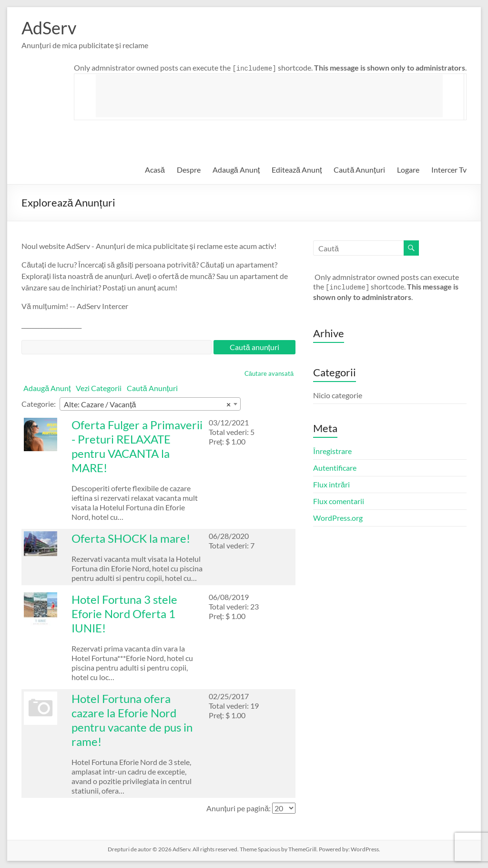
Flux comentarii (339, 501)
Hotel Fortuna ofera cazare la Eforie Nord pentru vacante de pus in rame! (132, 720)
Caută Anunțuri (359, 170)
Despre (189, 170)
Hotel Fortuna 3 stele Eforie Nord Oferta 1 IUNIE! (124, 614)
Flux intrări (331, 484)
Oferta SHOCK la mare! (131, 538)
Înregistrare (332, 451)
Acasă (155, 170)
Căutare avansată (269, 373)
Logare (408, 170)
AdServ (49, 28)
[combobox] (150, 404)
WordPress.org (338, 518)
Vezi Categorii (99, 388)
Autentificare (335, 468)
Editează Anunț (297, 170)
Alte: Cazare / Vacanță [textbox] (147, 404)
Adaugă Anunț (236, 170)
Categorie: (39, 404)
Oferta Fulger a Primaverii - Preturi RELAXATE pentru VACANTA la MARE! (137, 446)
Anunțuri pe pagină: (239, 808)
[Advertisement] (269, 96)
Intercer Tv (449, 170)
